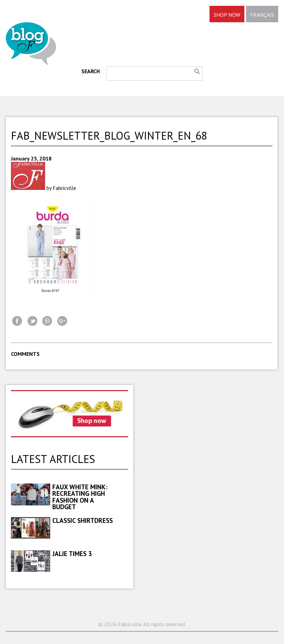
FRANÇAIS (262, 15)
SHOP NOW (227, 15)
